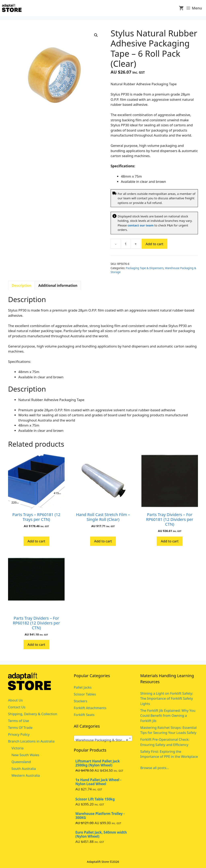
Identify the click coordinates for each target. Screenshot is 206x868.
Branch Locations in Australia (31, 741)
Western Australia (26, 775)
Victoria (18, 748)
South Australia (24, 769)
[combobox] (103, 738)
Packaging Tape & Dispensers (145, 268)
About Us (15, 700)
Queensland (21, 762)
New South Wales (25, 755)
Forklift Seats (84, 715)
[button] (96, 35)
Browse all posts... (155, 768)
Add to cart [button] (36, 541)
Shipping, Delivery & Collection (33, 714)
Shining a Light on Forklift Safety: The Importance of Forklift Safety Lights (167, 698)
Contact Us (17, 707)
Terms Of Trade (20, 728)
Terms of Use (19, 721)
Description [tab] (21, 285)
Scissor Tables (85, 694)
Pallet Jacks (83, 687)
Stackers (81, 701)
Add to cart (154, 244)
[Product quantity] (126, 244)
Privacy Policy (19, 734)
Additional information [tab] (58, 285)
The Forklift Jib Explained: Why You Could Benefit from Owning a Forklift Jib (168, 716)
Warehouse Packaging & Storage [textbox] (102, 740)
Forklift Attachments (90, 708)
